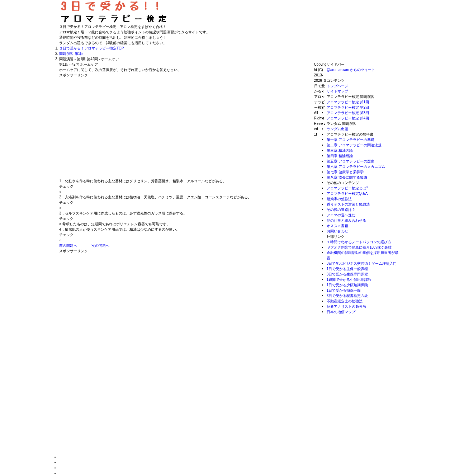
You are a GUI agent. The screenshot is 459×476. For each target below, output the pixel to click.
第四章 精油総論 (340, 156)
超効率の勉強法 (339, 199)
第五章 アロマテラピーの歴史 (351, 161)
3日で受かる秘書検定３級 (347, 296)
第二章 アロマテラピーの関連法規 (354, 145)
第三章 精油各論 (340, 150)
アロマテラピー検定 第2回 (348, 107)
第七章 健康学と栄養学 (345, 172)
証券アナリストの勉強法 (346, 307)
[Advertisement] (119, 128)
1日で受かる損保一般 (344, 290)
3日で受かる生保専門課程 (347, 274)
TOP (91, 48)
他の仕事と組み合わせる (346, 220)
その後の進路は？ (341, 210)
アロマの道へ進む (341, 215)
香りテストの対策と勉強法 (348, 204)
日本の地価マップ (341, 312)
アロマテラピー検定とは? (347, 188)
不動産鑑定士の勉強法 (345, 301)
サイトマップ (337, 91)
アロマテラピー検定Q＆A (347, 194)
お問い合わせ (337, 231)
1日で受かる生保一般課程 (347, 269)
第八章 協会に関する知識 (347, 177)
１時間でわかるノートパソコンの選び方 (359, 242)
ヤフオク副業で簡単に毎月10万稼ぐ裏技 (359, 247)
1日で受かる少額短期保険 (347, 285)
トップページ (337, 86)
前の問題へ (68, 246)
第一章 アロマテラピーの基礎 (351, 140)
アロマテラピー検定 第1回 (348, 102)
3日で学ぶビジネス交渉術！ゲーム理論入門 (362, 263)
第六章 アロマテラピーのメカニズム (356, 167)
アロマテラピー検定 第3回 (348, 113)
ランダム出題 (337, 129)
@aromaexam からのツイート (351, 70)
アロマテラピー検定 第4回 (348, 118)
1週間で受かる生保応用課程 (349, 280)
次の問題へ (100, 246)
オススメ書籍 (337, 226)
